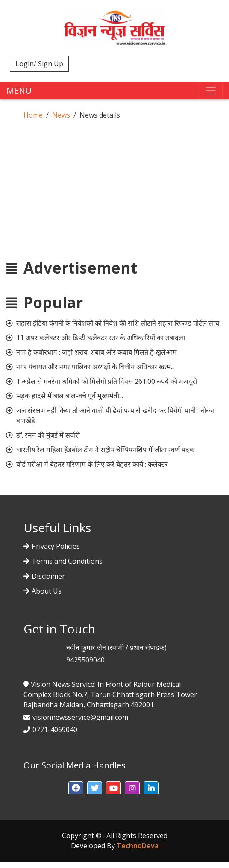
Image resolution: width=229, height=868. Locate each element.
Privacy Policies (56, 546)
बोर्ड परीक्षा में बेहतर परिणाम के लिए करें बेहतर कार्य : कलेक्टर (92, 464)
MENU (19, 90)
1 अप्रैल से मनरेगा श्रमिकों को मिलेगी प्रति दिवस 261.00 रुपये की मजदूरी (107, 381)
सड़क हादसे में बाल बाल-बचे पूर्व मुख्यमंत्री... (70, 396)
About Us (47, 591)
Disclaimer (48, 576)
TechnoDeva (138, 846)
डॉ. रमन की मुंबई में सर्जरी (48, 435)
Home (33, 115)
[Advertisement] (114, 199)
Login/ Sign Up (39, 64)
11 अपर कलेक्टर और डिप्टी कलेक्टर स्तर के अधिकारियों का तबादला (101, 338)
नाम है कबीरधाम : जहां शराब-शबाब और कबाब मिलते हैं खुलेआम (97, 352)
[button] (76, 789)
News (61, 115)
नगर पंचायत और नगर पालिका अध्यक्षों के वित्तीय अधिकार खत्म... (95, 367)
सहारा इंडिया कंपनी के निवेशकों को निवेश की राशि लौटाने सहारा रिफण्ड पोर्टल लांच (118, 323)
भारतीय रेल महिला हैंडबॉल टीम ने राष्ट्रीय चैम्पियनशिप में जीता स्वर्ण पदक (105, 450)
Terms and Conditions (67, 561)
